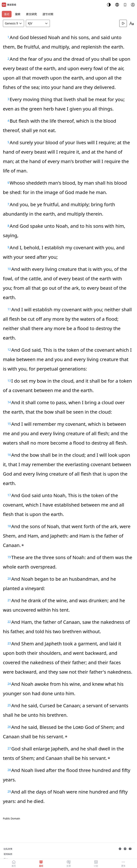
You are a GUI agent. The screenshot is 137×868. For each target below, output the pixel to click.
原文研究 (31, 14)
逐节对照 (48, 14)
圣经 (7, 14)
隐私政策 (8, 849)
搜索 (18, 14)
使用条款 (8, 854)
